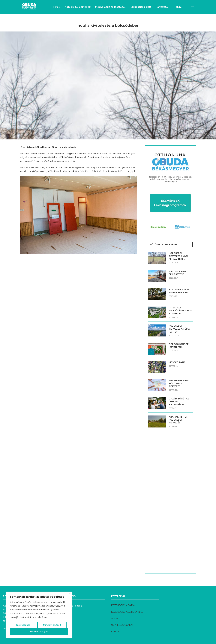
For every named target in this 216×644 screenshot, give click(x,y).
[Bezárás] (70, 593)
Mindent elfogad (39, 632)
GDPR (115, 619)
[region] (39, 615)
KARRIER (116, 632)
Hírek (57, 7)
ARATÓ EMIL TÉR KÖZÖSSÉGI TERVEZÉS (178, 420)
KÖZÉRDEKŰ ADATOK (123, 605)
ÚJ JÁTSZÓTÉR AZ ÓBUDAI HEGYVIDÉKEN (179, 402)
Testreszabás (23, 625)
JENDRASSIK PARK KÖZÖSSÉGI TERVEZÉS (179, 383)
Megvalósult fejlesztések (111, 7)
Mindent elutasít (52, 625)
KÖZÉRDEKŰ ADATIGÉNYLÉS (127, 612)
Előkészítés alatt (141, 7)
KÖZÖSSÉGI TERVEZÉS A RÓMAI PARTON (180, 329)
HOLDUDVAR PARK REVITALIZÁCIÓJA (179, 291)
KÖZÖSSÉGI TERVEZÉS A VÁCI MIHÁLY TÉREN (178, 256)
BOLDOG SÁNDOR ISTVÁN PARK (179, 346)
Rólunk (178, 7)
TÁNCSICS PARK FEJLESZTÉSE (178, 273)
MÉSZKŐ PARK (177, 362)
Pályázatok (163, 7)
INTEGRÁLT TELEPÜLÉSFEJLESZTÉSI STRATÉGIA (181, 311)
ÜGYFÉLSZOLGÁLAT (122, 625)
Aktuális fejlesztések (78, 7)
